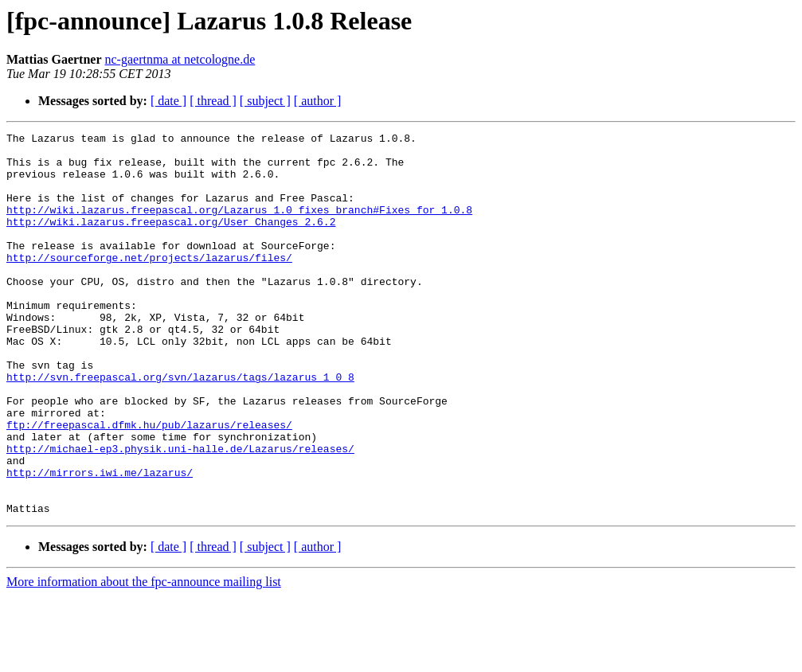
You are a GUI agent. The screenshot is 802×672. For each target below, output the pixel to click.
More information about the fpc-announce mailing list (144, 658)
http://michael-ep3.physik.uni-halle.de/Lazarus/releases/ (180, 513)
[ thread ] (213, 101)
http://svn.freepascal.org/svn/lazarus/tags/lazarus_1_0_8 (180, 427)
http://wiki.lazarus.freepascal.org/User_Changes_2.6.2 (171, 240)
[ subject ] (265, 101)
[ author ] (318, 101)
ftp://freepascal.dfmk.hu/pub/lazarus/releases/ (149, 484)
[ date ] (168, 101)
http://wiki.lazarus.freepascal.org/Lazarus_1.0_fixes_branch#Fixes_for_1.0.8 (239, 226)
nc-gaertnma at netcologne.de (180, 59)
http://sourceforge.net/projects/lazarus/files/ (149, 283)
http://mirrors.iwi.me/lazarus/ (100, 541)
